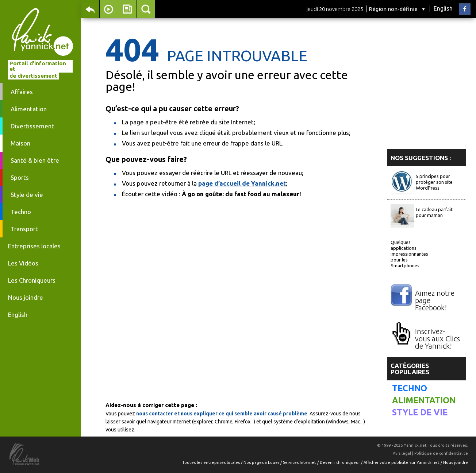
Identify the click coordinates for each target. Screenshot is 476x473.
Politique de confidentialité (441, 453)
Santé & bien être (35, 160)
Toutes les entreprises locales (212, 462)
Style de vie (27, 195)
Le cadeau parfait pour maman (434, 212)
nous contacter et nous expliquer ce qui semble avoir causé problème (222, 414)
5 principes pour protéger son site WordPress (434, 182)
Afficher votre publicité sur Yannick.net (402, 462)
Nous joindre (26, 297)
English (443, 8)
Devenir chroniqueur (340, 462)
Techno (21, 212)
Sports (20, 177)
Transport (24, 229)
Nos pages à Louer (262, 462)
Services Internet (300, 462)
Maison (20, 143)
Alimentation (29, 109)
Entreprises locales (34, 246)
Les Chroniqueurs (32, 280)
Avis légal (402, 453)
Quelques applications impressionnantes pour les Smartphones (409, 254)
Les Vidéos (23, 263)
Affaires (22, 92)
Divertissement (32, 126)
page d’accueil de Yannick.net (242, 183)
